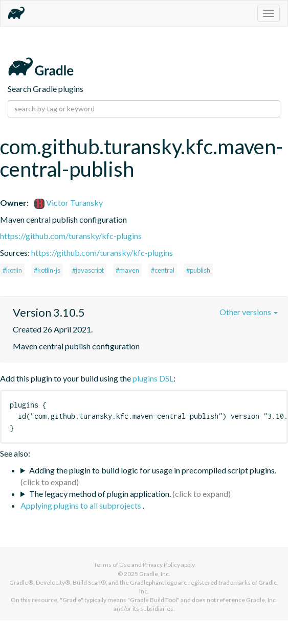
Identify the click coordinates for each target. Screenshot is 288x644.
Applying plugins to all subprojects (82, 505)
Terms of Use (112, 565)
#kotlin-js (47, 270)
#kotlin (12, 270)
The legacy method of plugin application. (100, 494)
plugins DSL (153, 378)
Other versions (249, 312)
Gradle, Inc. (155, 574)
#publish (198, 270)
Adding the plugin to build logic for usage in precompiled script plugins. (153, 470)
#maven (127, 270)
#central (163, 270)
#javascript (88, 270)
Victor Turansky (69, 202)
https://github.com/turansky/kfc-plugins (71, 236)
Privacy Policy (161, 565)
